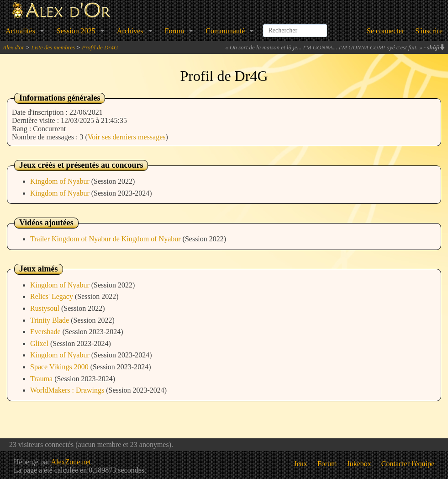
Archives (130, 31)
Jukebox (359, 464)
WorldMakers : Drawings (68, 390)
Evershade (46, 332)
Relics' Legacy (53, 296)
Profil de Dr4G (100, 47)
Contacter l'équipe (408, 464)
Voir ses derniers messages (127, 137)
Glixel (40, 343)
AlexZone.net (71, 462)
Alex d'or (13, 47)
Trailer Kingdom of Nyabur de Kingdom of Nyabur (106, 239)
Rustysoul (46, 308)
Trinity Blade (50, 320)
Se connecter (385, 31)
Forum (175, 31)
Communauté (225, 31)
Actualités (20, 31)
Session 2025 (76, 31)
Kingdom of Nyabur (61, 181)
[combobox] (295, 27)
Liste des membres (53, 47)
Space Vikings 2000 (60, 367)
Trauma (42, 379)
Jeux (301, 464)
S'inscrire (429, 31)
